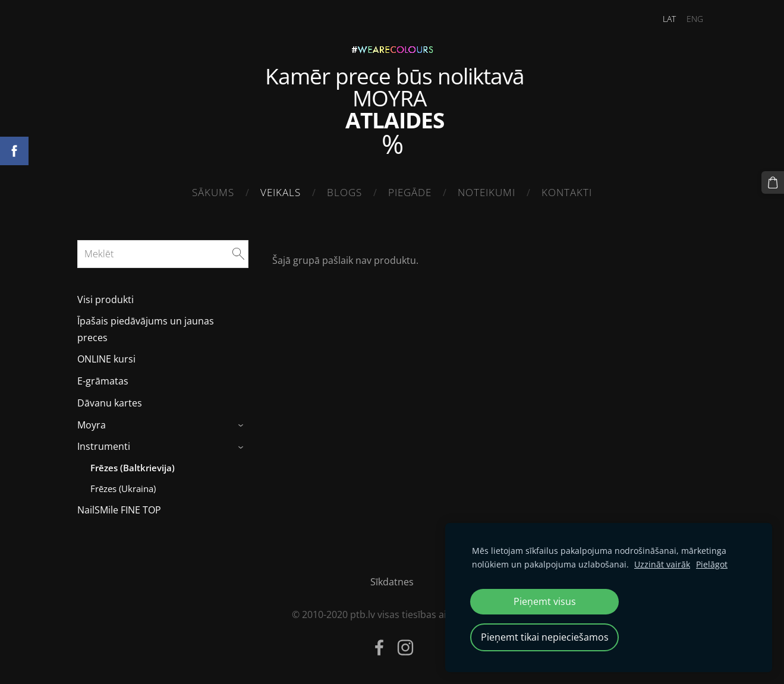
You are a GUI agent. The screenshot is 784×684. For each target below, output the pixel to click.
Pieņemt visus (545, 601)
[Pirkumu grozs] (773, 182)
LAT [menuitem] (669, 19)
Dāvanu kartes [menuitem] (110, 403)
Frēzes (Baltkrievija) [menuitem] (133, 468)
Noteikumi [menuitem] (487, 192)
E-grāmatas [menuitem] (103, 381)
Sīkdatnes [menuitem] (392, 582)
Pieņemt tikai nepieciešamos (545, 637)
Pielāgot (712, 564)
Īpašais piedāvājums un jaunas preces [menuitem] (146, 329)
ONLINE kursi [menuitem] (106, 359)
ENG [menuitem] (695, 19)
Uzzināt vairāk (662, 564)
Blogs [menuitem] (344, 192)
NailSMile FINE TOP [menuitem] (119, 510)
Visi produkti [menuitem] (106, 300)
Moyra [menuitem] (92, 425)
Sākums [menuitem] (213, 192)
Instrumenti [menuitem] (104, 446)
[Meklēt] (163, 254)
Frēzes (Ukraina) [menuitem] (123, 488)
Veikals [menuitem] (281, 192)
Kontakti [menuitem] (567, 192)
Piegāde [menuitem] (410, 192)
